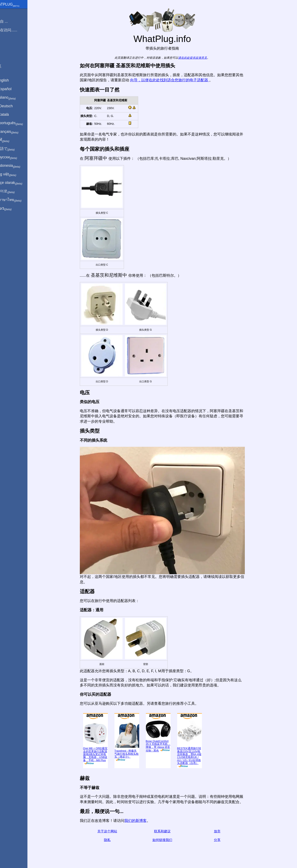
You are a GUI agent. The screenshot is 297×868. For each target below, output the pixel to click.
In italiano (14, 98)
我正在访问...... (15, 30)
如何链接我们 (167, 840)
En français (15, 132)
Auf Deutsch (12, 106)
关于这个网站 (112, 831)
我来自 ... (10, 21)
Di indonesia (16, 166)
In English (10, 80)
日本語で (13, 149)
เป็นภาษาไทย (17, 200)
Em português (18, 123)
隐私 (112, 840)
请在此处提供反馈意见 (197, 58)
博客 (6, 45)
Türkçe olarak (17, 183)
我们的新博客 (140, 821)
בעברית (12, 208)
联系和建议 (167, 831)
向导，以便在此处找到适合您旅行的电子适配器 (174, 80)
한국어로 (13, 191)
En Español (12, 89)
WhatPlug (16, 5)
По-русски (15, 157)
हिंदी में (11, 140)
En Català (10, 114)
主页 (6, 13)
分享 (222, 840)
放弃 (222, 831)
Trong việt (14, 174)
